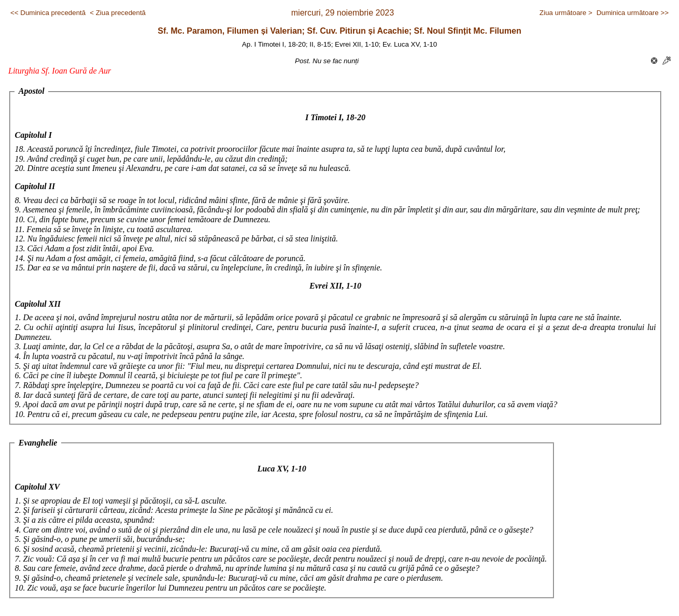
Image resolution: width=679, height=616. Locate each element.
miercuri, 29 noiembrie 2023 (343, 13)
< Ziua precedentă (118, 13)
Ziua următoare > (566, 13)
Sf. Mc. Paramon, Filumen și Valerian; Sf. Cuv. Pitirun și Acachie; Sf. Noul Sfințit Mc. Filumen (339, 31)
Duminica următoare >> (633, 13)
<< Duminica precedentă (48, 13)
